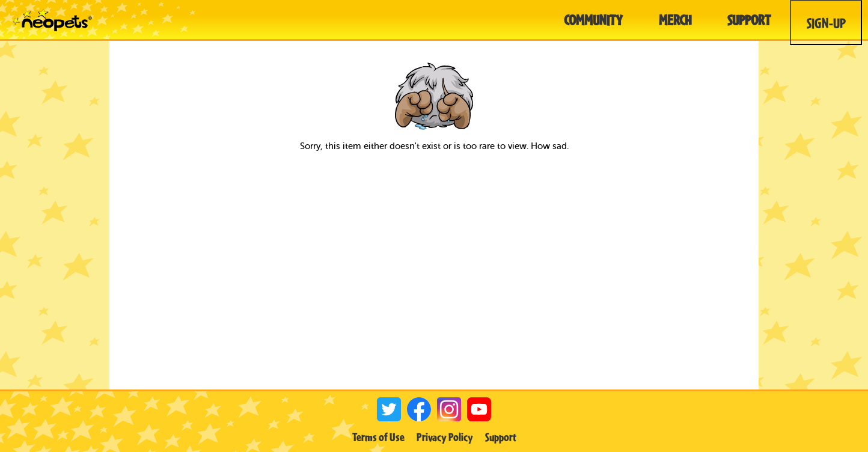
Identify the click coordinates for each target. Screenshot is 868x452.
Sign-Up (826, 23)
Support (501, 437)
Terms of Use (378, 437)
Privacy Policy (445, 437)
